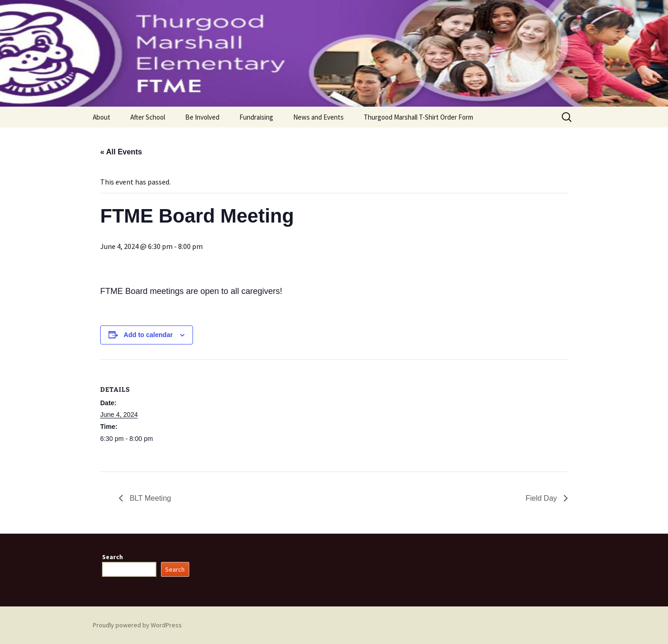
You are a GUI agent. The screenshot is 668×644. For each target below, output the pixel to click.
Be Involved (202, 117)
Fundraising (256, 117)
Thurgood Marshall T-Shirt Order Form (418, 117)
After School (148, 117)
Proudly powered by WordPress (137, 625)
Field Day (542, 498)
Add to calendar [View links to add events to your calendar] (148, 335)
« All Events (121, 152)
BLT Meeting (149, 498)
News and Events (318, 117)
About (102, 117)
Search (112, 557)
